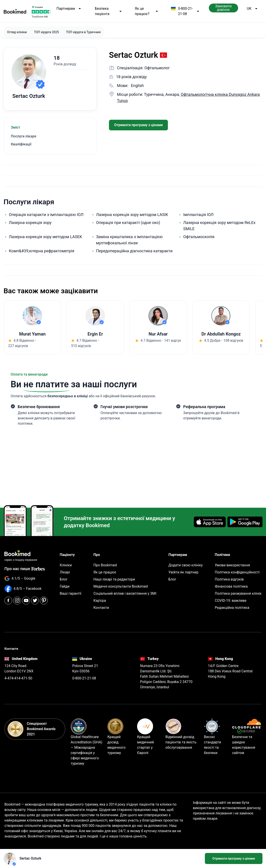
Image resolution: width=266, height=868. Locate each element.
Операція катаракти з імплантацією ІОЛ (46, 215)
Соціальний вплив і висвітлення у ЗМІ (125, 593)
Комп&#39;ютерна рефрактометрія (42, 251)
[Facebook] (8, 601)
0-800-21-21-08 (185, 11)
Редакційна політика (232, 608)
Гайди (65, 586)
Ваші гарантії (71, 593)
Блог (64, 579)
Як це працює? (147, 11)
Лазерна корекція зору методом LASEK (45, 237)
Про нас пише (25, 569)
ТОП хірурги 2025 (46, 32)
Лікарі (65, 572)
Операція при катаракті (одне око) (128, 223)
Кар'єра (100, 601)
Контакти (101, 608)
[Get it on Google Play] (245, 522)
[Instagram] (17, 601)
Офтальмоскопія (199, 237)
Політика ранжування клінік (238, 593)
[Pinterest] (44, 601)
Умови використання (232, 565)
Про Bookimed (105, 565)
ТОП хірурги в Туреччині (83, 32)
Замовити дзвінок (223, 8)
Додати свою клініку (186, 565)
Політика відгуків (229, 579)
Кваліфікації (21, 144)
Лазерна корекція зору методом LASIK (132, 215)
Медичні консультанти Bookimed (121, 586)
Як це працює (105, 572)
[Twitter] (35, 601)
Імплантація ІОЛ (198, 215)
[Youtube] (26, 601)
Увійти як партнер (183, 572)
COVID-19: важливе (231, 601)
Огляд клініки (17, 32)
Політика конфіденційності (237, 572)
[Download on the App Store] (210, 522)
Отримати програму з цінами (138, 125)
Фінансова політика (231, 586)
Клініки (66, 565)
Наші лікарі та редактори (114, 579)
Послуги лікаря (23, 136)
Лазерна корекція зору (30, 223)
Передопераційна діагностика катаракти (134, 251)
